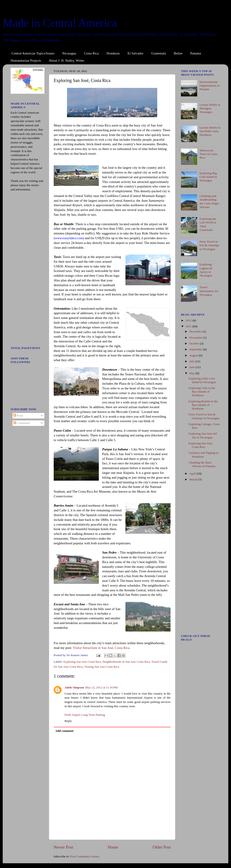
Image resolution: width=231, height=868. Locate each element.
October (195, 343)
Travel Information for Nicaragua (209, 291)
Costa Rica (91, 53)
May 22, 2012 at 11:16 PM (101, 687)
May (192, 373)
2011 (189, 326)
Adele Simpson (74, 687)
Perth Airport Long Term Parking (85, 715)
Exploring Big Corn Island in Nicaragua (208, 177)
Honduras (113, 53)
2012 (189, 320)
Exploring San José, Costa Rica (201, 445)
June (192, 367)
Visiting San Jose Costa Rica (102, 667)
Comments (22, 423)
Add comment (64, 731)
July (192, 361)
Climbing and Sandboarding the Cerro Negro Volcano (209, 201)
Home (113, 847)
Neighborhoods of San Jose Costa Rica (126, 662)
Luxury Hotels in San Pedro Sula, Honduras (210, 131)
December (196, 331)
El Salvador (135, 53)
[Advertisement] (24, 270)
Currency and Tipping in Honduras (203, 455)
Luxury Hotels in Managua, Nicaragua (210, 108)
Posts (18, 415)
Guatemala (159, 53)
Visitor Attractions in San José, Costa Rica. (102, 648)
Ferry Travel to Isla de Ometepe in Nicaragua (209, 245)
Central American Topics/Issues (33, 53)
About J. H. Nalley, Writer (67, 61)
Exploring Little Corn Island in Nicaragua (202, 380)
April (193, 474)
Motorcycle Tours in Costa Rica (208, 154)
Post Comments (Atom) (85, 856)
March (194, 479)
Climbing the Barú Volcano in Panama (202, 464)
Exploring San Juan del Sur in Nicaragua (203, 435)
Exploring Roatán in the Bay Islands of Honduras (203, 405)
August (194, 355)
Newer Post (63, 847)
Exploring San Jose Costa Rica (82, 662)
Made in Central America (60, 23)
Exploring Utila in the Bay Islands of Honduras (202, 392)
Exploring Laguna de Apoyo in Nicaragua (206, 270)
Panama (195, 53)
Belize (178, 53)
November (196, 338)
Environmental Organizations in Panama (209, 85)
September (196, 349)
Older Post (162, 847)
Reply (68, 721)
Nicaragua (69, 53)
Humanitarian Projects (26, 61)
